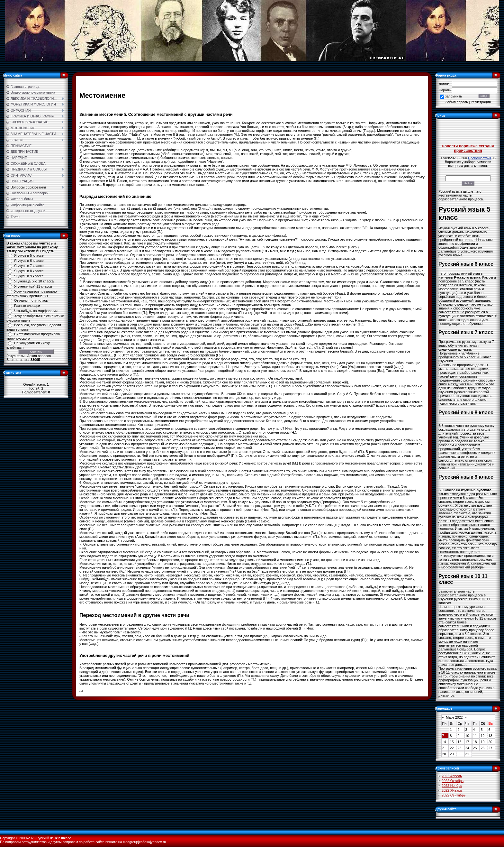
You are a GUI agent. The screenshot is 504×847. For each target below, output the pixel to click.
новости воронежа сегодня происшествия (468, 148)
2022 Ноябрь (452, 786)
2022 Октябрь (453, 781)
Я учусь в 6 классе (29, 261)
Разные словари (27, 306)
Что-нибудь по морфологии (36, 311)
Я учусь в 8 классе (29, 271)
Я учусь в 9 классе (29, 276)
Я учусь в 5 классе (29, 255)
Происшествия (480, 158)
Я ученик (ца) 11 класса (33, 286)
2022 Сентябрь (454, 795)
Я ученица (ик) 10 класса (34, 281)
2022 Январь (452, 790)
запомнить (454, 96)
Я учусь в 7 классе (29, 266)
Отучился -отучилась (31, 300)
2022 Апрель (452, 776)
